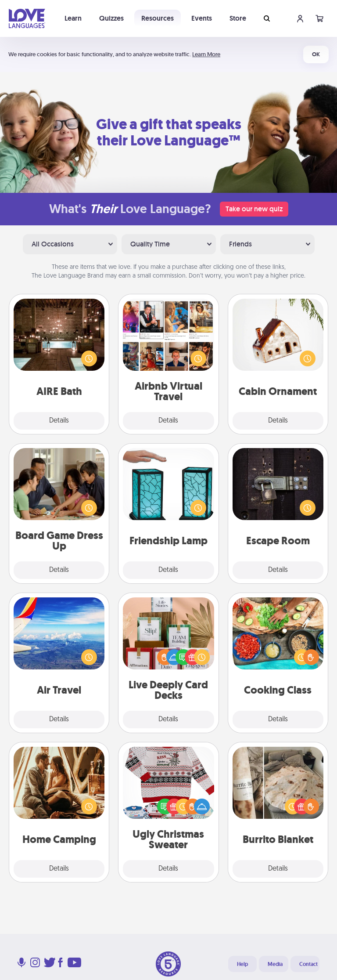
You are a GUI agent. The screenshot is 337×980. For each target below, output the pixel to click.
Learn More (206, 54)
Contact (308, 964)
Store (238, 18)
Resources (158, 18)
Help (242, 964)
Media (275, 964)
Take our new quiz (254, 209)
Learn (73, 18)
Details (59, 421)
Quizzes (111, 18)
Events (202, 18)
